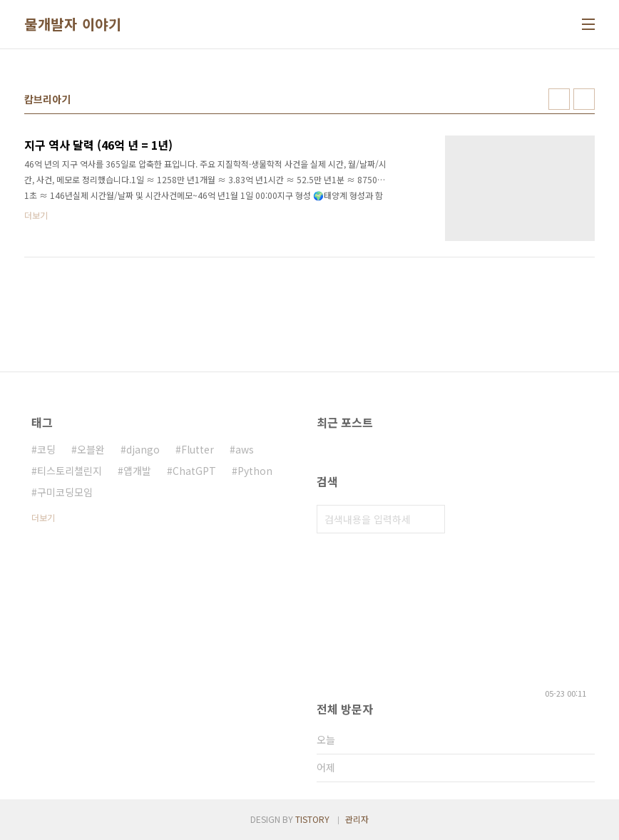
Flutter (198, 449)
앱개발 (137, 471)
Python (255, 471)
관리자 (357, 819)
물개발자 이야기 (73, 24)
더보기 (43, 517)
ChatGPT (194, 471)
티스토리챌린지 (70, 471)
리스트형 (584, 99)
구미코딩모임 (65, 492)
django (143, 449)
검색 (431, 519)
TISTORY (312, 819)
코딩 (46, 449)
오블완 (91, 449)
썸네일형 (559, 99)
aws (245, 449)
